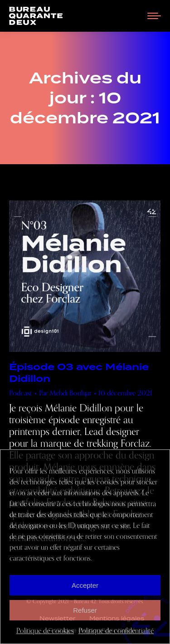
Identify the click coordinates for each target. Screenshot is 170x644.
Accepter (85, 585)
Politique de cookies (45, 631)
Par (65, 393)
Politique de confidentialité (116, 631)
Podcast (21, 393)
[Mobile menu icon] (154, 16)
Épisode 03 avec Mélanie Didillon (79, 373)
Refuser (85, 610)
